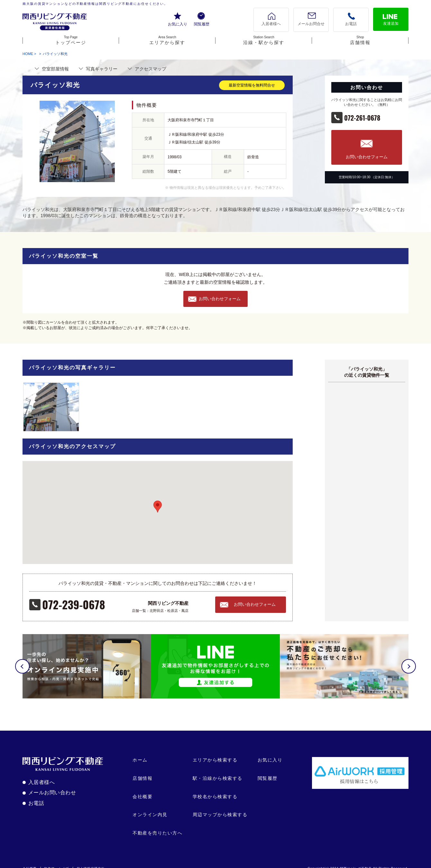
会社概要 (142, 789)
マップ (151, 69)
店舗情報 (360, 40)
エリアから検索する (215, 753)
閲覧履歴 (202, 24)
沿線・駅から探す (264, 40)
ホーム (140, 753)
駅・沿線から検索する (218, 771)
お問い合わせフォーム (367, 157)
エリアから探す (167, 40)
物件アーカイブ (56, 861)
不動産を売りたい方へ (157, 826)
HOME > (29, 54)
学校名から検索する (215, 789)
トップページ (71, 40)
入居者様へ (271, 24)
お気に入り (178, 24)
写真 (102, 69)
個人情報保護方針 (91, 861)
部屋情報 (55, 69)
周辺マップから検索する (220, 808)
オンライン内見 (150, 808)
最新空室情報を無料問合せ (252, 85)
